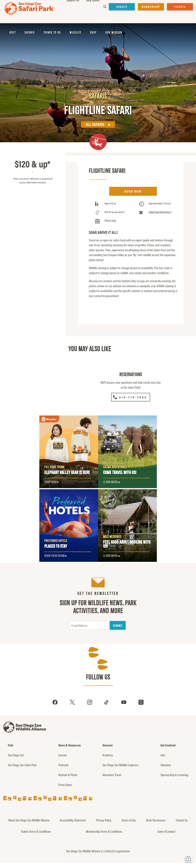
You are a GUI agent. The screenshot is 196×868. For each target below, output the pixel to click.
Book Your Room (54, 555)
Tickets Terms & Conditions (36, 831)
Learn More (110, 482)
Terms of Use (129, 820)
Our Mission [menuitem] (114, 32)
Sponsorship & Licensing (174, 775)
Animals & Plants (68, 775)
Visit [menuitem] (13, 32)
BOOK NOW (133, 191)
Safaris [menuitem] (30, 32)
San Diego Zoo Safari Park (22, 765)
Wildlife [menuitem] (76, 32)
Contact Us (182, 820)
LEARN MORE (110, 555)
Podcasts (64, 765)
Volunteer (166, 765)
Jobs (163, 755)
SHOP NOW (50, 482)
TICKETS (180, 7)
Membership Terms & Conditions (104, 831)
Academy (108, 755)
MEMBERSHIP (151, 7)
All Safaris (95, 124)
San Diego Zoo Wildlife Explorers (120, 765)
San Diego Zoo (16, 755)
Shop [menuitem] (93, 32)
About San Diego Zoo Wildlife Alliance (29, 820)
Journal (62, 755)
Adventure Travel (112, 775)
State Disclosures (156, 820)
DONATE (122, 7)
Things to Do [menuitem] (52, 32)
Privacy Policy (104, 820)
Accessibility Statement (73, 820)
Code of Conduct (166, 831)
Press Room (65, 785)
